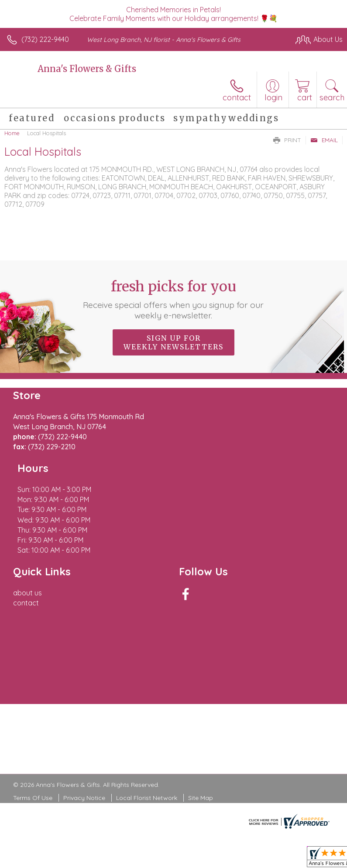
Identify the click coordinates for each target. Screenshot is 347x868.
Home (12, 133)
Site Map (201, 747)
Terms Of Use (33, 747)
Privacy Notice (84, 747)
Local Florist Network (147, 747)
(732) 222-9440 (45, 39)
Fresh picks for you (173, 299)
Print (287, 140)
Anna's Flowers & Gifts (87, 69)
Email (324, 140)
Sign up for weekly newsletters (173, 342)
